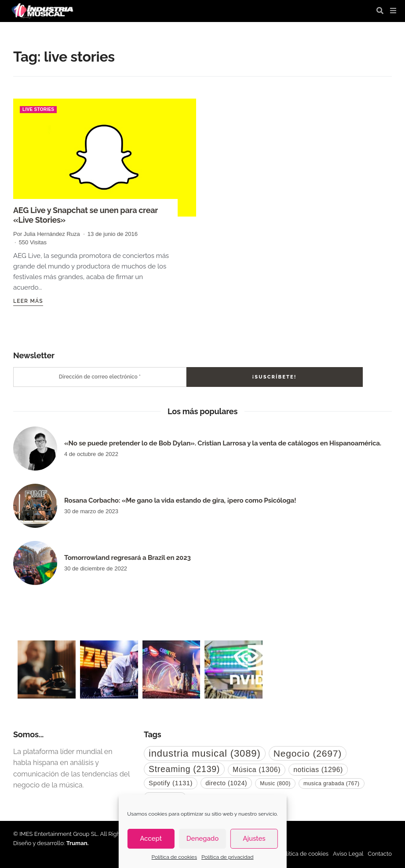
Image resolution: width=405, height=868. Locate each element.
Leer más (28, 301)
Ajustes (254, 839)
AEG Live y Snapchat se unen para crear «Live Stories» (86, 215)
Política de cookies (174, 857)
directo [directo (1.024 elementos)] (226, 783)
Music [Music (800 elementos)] (275, 783)
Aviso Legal (348, 854)
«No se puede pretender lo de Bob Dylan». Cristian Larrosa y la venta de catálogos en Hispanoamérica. (223, 443)
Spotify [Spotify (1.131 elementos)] (171, 783)
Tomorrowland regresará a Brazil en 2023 (128, 558)
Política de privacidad (227, 857)
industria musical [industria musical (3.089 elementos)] (205, 753)
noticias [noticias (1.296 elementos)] (318, 770)
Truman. (78, 843)
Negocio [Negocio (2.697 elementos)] (308, 753)
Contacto (380, 854)
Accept (151, 839)
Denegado (202, 839)
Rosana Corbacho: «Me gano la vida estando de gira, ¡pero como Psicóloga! (180, 500)
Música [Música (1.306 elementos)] (257, 770)
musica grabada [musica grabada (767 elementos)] (332, 783)
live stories (38, 109)
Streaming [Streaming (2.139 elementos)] (184, 769)
